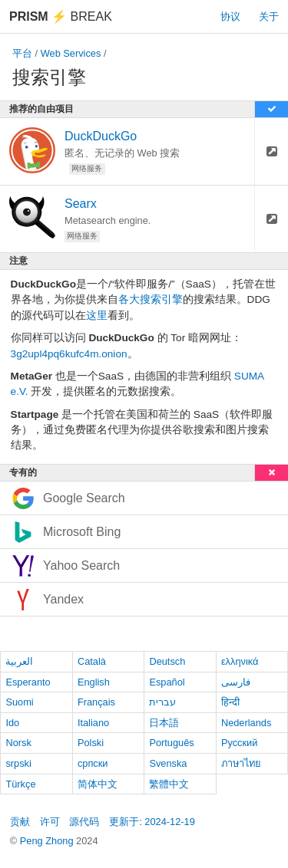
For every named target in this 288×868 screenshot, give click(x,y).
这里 (97, 316)
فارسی (236, 682)
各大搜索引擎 (151, 299)
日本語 (164, 723)
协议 (230, 16)
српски (93, 763)
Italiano (93, 723)
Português (171, 743)
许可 (50, 822)
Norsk (18, 743)
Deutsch (167, 661)
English (94, 682)
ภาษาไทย (241, 763)
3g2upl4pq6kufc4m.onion (69, 354)
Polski (91, 743)
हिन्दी (230, 702)
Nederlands (246, 723)
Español (167, 682)
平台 (22, 53)
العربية (19, 661)
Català (92, 661)
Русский (239, 743)
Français (96, 702)
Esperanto (28, 682)
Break (61, 16)
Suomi (19, 702)
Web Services (71, 53)
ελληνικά (240, 661)
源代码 (84, 822)
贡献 (20, 822)
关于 (269, 16)
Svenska (168, 763)
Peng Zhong (48, 841)
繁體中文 (169, 784)
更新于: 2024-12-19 (152, 822)
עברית (162, 702)
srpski (18, 763)
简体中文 (98, 784)
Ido (12, 723)
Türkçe (20, 784)
